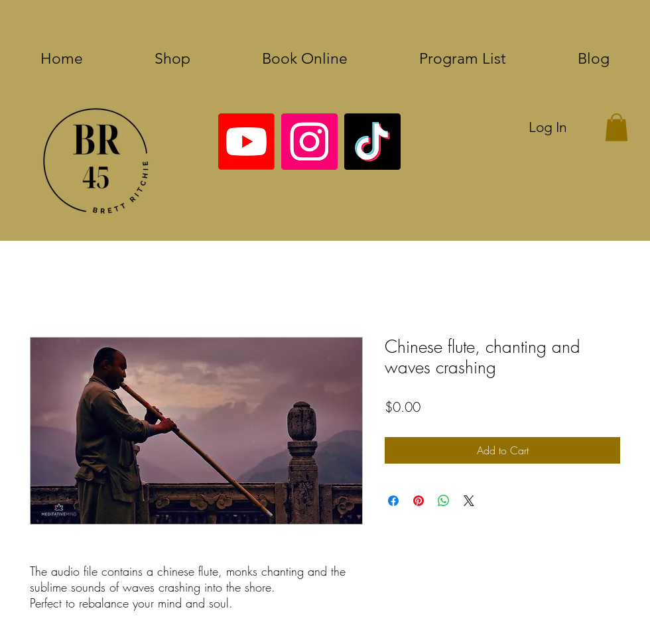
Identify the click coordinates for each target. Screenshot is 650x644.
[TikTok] (372, 142)
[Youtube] (246, 142)
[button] (617, 127)
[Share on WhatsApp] (444, 501)
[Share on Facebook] (393, 501)
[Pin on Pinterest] (419, 501)
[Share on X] (469, 501)
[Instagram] (309, 142)
